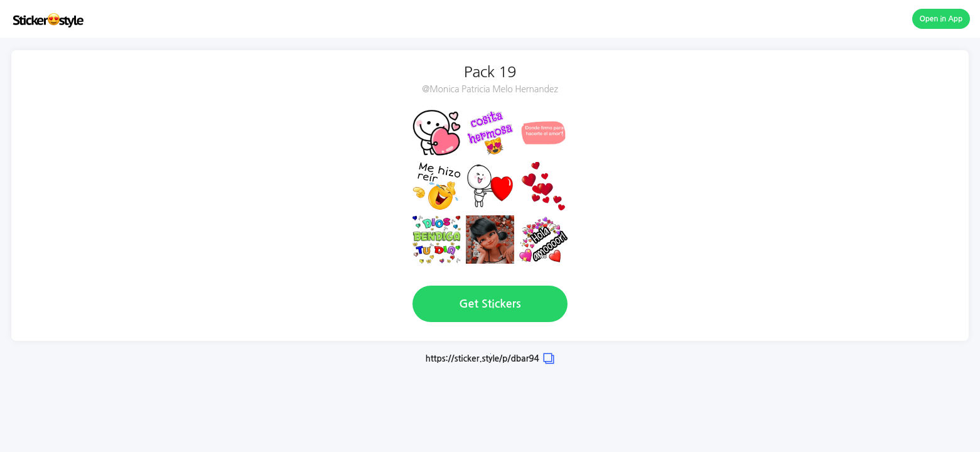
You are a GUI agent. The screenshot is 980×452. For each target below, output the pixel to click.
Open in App (941, 19)
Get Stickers (490, 304)
